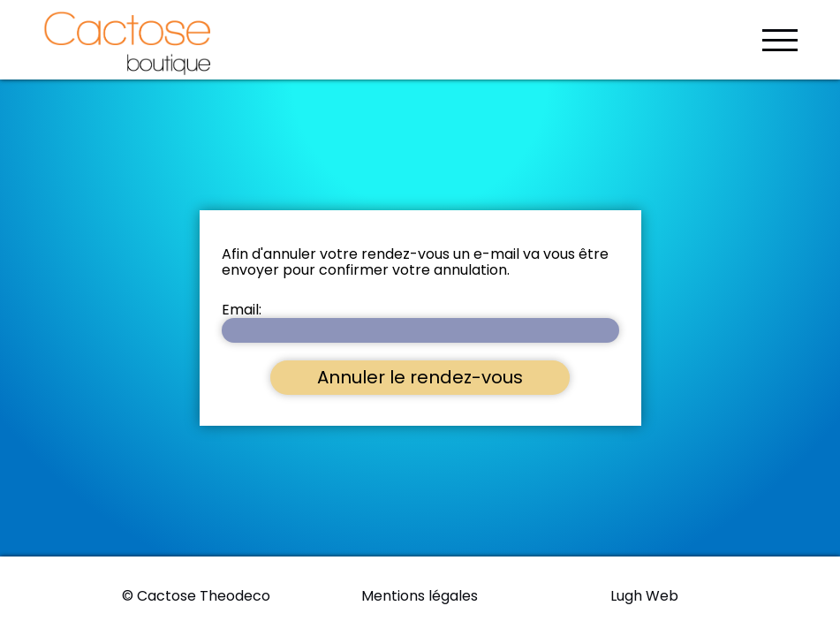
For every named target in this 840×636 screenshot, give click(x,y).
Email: (242, 310)
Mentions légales (420, 596)
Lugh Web (644, 596)
